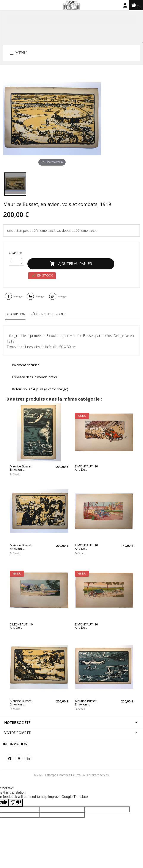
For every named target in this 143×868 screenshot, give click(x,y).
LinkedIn (28, 754)
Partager (18, 292)
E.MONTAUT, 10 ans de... (86, 464)
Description (15, 310)
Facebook (10, 754)
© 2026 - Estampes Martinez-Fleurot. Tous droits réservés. (71, 770)
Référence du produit (49, 310)
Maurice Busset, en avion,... (21, 464)
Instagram (19, 754)
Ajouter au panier (75, 262)
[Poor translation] (16, 798)
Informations (16, 739)
